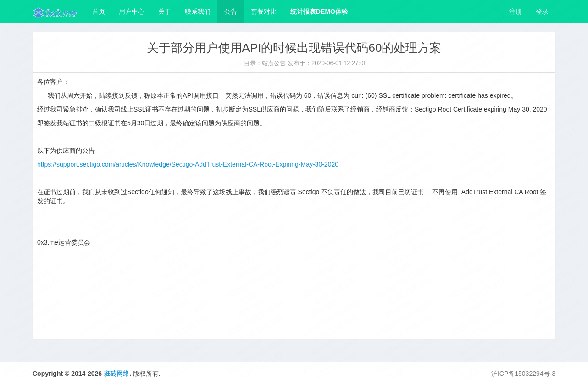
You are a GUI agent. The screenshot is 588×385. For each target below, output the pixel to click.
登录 (542, 11)
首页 (99, 11)
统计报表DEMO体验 (319, 11)
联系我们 (198, 11)
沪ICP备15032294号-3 (523, 374)
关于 (165, 11)
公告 (231, 11)
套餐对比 (264, 11)
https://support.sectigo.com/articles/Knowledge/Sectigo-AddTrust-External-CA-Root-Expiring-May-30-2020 (188, 164)
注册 (516, 11)
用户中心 (132, 11)
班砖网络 (116, 374)
